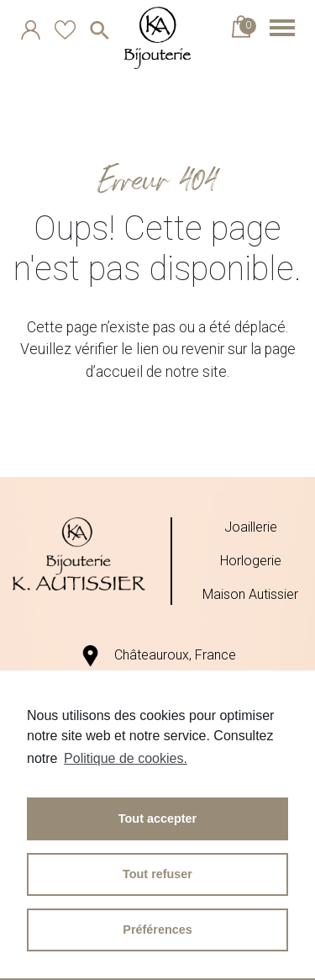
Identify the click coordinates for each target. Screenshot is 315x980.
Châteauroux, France (158, 655)
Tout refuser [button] (157, 874)
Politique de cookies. (126, 758)
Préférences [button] (157, 930)
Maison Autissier (250, 594)
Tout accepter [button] (157, 818)
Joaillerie (251, 527)
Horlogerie (251, 561)
